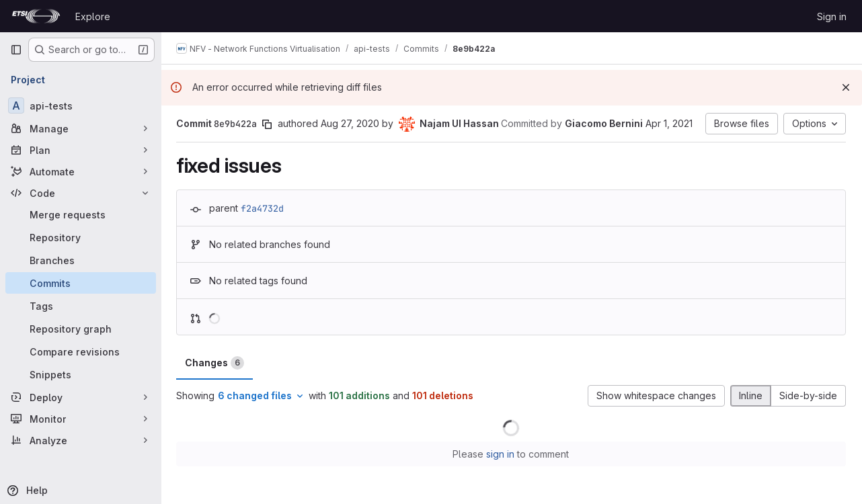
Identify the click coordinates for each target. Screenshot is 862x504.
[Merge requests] (81, 214)
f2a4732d (264, 208)
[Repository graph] (81, 329)
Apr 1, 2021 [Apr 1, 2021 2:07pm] (670, 123)
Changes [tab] (216, 363)
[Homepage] (36, 16)
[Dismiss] (846, 87)
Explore (93, 16)
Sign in (832, 16)
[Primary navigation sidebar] (16, 50)
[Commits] (81, 283)
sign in (502, 454)
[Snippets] (81, 374)
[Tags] (81, 306)
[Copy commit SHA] (268, 124)
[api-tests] (81, 106)
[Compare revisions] (81, 351)
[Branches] (81, 260)
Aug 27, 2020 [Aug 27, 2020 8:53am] (351, 123)
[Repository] (81, 237)
